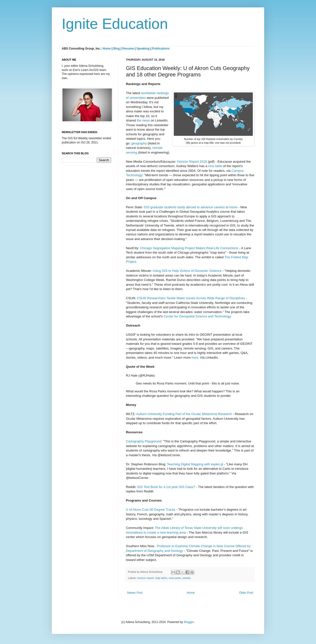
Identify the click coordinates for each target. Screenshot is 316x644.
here (195, 357)
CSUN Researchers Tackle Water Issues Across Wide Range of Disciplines (191, 298)
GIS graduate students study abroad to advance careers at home (191, 207)
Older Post (246, 593)
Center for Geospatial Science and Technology (197, 316)
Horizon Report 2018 (192, 162)
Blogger (189, 622)
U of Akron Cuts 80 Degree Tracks (151, 510)
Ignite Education (115, 24)
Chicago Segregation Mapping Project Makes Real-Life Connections (189, 248)
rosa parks (175, 578)
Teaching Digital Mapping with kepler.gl (195, 464)
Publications (161, 49)
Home (107, 49)
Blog (117, 49)
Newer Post (135, 593)
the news (143, 120)
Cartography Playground (144, 441)
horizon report (146, 578)
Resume (128, 49)
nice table (215, 166)
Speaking (143, 49)
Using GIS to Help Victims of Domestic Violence (187, 271)
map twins (161, 578)
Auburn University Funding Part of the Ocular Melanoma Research (184, 414)
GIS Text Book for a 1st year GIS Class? (166, 487)
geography (139, 143)
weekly (187, 578)
